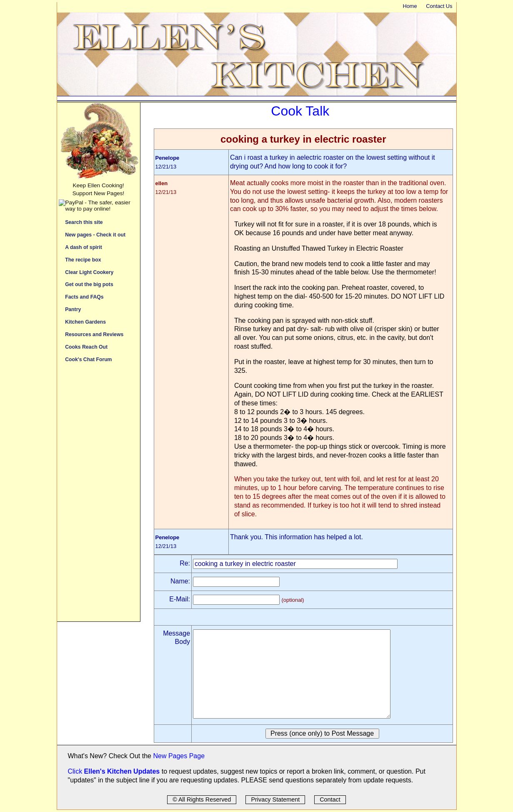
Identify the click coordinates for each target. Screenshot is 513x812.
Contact (330, 799)
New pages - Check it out (95, 235)
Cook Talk (300, 111)
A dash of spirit (84, 247)
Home (410, 6)
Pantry (73, 309)
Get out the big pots (89, 284)
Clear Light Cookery (89, 272)
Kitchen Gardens (85, 322)
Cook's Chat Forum (88, 359)
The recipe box (83, 260)
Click (76, 771)
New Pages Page (179, 756)
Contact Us (439, 6)
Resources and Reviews (94, 334)
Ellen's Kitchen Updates (122, 771)
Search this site (84, 222)
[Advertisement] (99, 496)
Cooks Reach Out (86, 347)
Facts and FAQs (84, 297)
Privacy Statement (275, 799)
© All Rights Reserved (202, 799)
